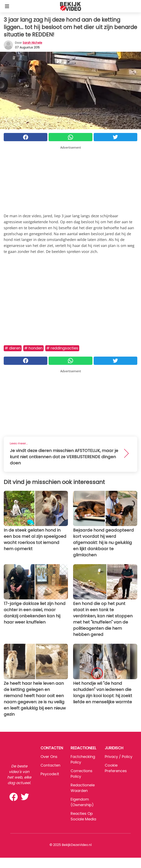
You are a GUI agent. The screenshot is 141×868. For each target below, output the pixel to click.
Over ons (49, 757)
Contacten (50, 765)
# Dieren (13, 348)
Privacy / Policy (119, 757)
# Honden (33, 348)
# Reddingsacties (62, 348)
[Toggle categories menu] (7, 6)
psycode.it (50, 774)
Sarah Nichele (32, 43)
